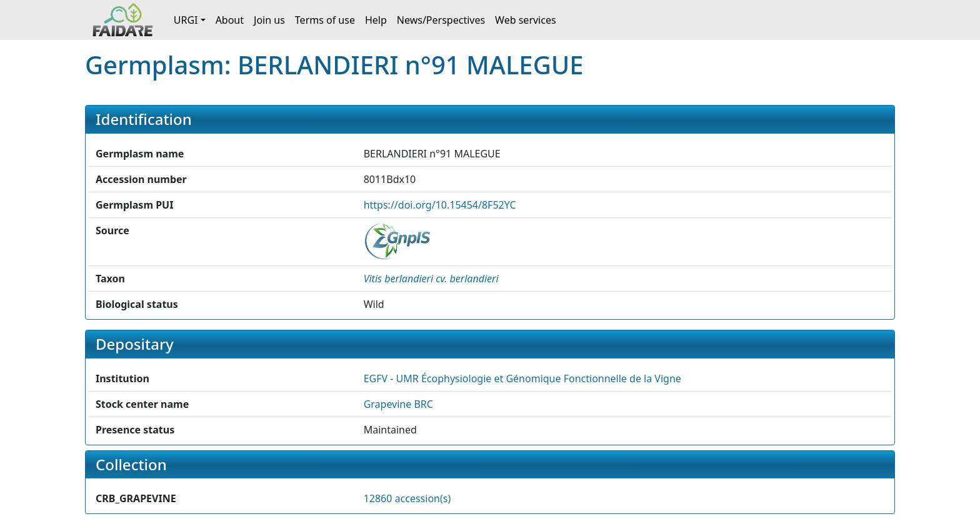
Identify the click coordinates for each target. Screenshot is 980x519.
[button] (431, 279)
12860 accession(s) (407, 498)
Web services (526, 20)
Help (376, 20)
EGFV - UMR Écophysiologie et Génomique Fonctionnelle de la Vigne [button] (522, 378)
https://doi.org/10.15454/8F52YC (440, 205)
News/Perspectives (441, 20)
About (230, 20)
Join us (269, 20)
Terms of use (325, 20)
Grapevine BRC (398, 404)
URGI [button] (186, 20)
